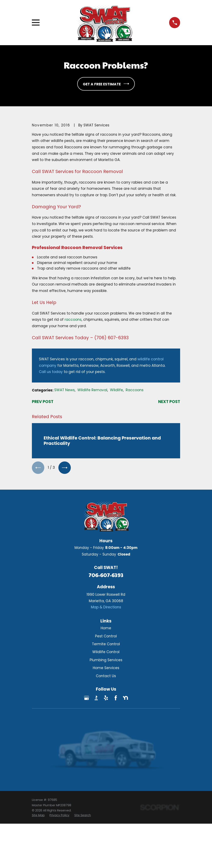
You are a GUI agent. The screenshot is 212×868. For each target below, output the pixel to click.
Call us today (51, 372)
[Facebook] (116, 698)
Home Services (106, 668)
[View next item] (65, 468)
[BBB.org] (96, 698)
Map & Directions (106, 607)
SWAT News (64, 390)
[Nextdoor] (125, 698)
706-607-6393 (106, 575)
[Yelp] (106, 698)
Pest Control (106, 636)
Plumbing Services (106, 660)
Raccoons (135, 390)
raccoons (73, 320)
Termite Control (106, 644)
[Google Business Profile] (87, 698)
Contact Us (106, 676)
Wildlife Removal (92, 390)
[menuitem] (38, 816)
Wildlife (116, 390)
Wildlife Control (106, 652)
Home (106, 628)
